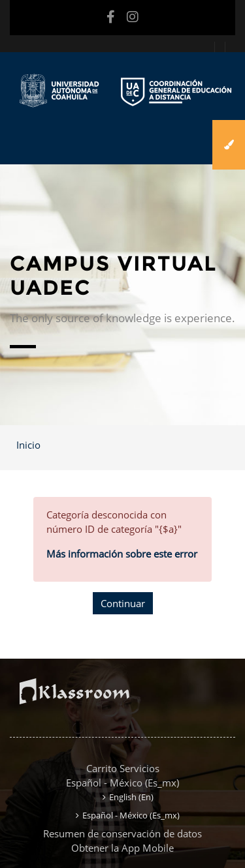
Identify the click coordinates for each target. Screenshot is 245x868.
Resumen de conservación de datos (122, 833)
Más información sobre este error (122, 554)
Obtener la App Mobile (122, 848)
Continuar (123, 603)
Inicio (28, 445)
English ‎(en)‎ (131, 797)
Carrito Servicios (123, 768)
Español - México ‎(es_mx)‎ (122, 783)
